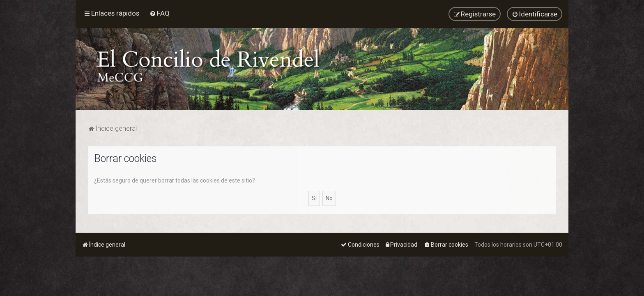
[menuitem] (160, 13)
